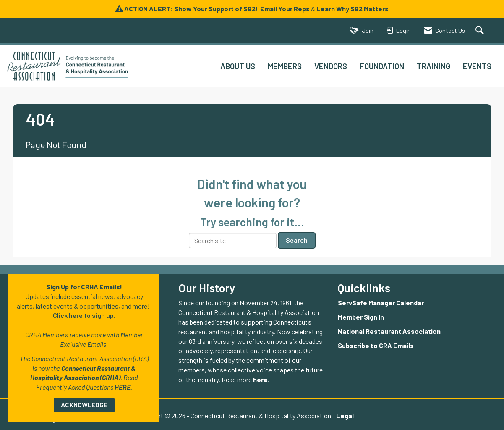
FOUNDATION (382, 66)
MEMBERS (285, 66)
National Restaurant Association (389, 331)
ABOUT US (238, 66)
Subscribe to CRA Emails (376, 345)
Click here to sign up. (84, 315)
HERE (123, 387)
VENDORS (331, 66)
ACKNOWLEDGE (84, 405)
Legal (345, 416)
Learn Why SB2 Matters (353, 9)
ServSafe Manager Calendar (381, 303)
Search (297, 240)
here (260, 379)
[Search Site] (481, 31)
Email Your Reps (285, 9)
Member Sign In (361, 317)
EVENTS (477, 66)
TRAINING (433, 66)
